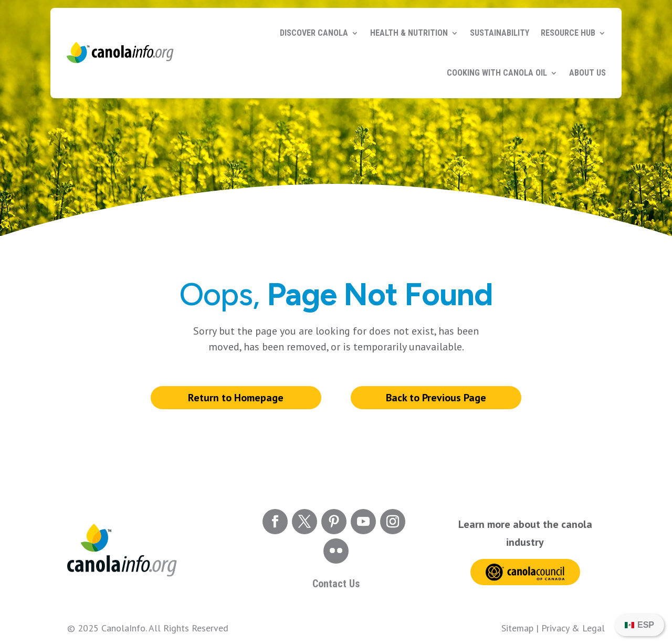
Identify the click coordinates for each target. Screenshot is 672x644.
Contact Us (336, 584)
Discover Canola (314, 33)
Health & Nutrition (409, 33)
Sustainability (500, 33)
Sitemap (517, 628)
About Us (587, 73)
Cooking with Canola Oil (497, 73)
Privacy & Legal (573, 628)
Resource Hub (568, 33)
